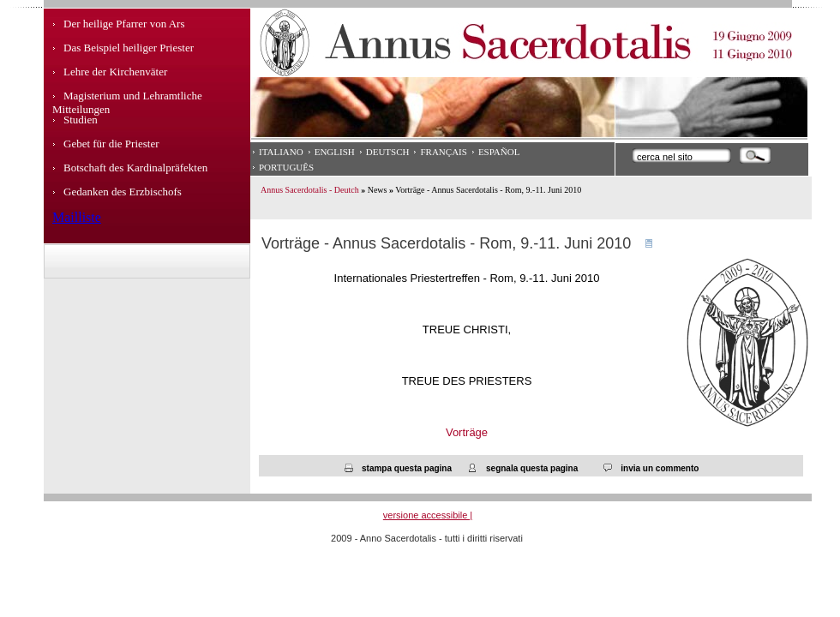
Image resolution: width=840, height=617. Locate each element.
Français (443, 152)
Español (499, 152)
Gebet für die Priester (111, 144)
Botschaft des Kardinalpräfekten (135, 168)
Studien (81, 120)
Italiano (281, 152)
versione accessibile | (428, 515)
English (335, 152)
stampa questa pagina (407, 468)
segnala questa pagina (532, 468)
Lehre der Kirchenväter (115, 72)
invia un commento (660, 468)
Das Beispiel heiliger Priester (129, 48)
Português (286, 167)
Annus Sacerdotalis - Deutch (310, 190)
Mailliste (77, 217)
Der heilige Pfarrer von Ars (124, 24)
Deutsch (388, 152)
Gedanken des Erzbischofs (123, 192)
